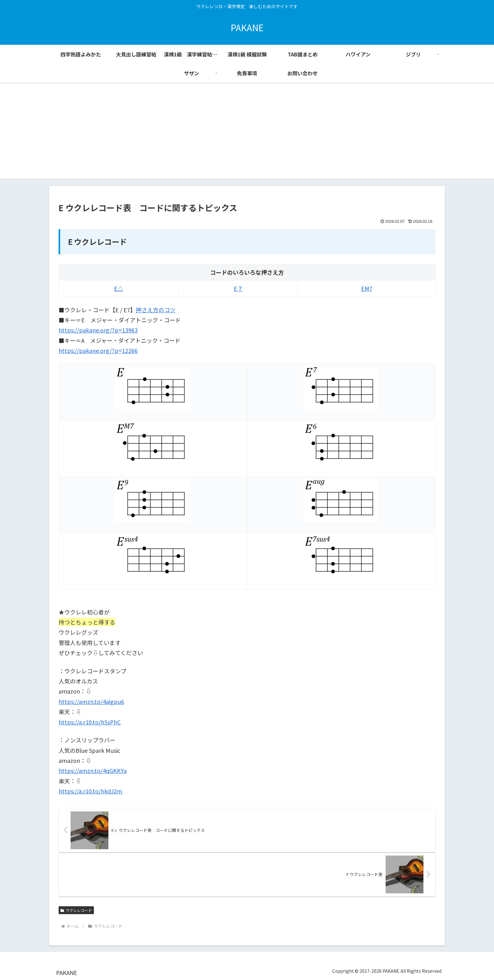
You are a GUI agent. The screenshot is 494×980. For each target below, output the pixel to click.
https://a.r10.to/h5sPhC (90, 722)
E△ (119, 288)
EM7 (367, 288)
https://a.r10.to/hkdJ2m (90, 791)
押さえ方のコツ (156, 310)
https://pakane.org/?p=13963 (98, 330)
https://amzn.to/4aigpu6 (91, 701)
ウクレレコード (76, 910)
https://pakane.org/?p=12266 (98, 350)
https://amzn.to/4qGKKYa (93, 770)
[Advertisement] (247, 134)
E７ (238, 288)
